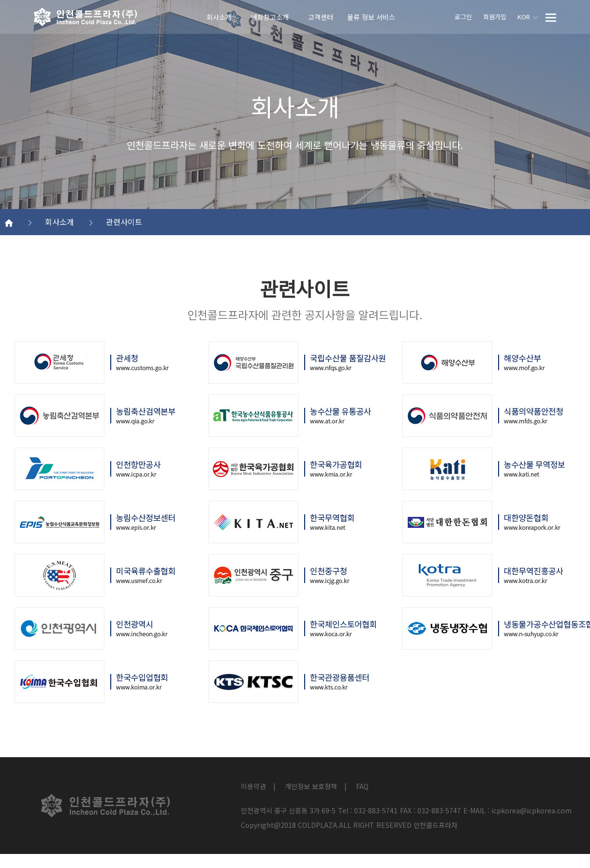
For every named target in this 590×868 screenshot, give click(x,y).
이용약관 (253, 786)
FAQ (362, 786)
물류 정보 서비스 (371, 17)
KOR (528, 17)
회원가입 (495, 17)
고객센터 (321, 17)
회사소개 (219, 17)
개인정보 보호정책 (311, 786)
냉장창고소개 (270, 17)
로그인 (463, 17)
